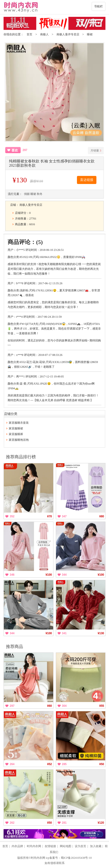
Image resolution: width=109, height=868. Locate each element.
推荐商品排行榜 (21, 457)
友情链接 (50, 846)
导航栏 (99, 6)
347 (64, 516)
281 (64, 823)
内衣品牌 (17, 846)
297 (12, 706)
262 (12, 823)
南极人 (44, 34)
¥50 (102, 764)
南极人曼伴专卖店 (68, 34)
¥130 (101, 633)
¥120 (101, 823)
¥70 (49, 516)
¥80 (102, 516)
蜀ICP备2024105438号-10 (76, 858)
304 (64, 706)
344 (64, 575)
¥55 (102, 706)
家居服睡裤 (16, 434)
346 (12, 575)
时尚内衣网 (34, 846)
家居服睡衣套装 (19, 423)
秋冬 (40, 194)
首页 (29, 34)
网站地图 (66, 846)
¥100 (49, 575)
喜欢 (15, 150)
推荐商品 (14, 647)
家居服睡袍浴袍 (19, 440)
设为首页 (81, 846)
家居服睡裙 (16, 428)
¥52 (49, 764)
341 (64, 633)
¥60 (49, 706)
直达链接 (87, 180)
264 (12, 764)
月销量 (96, 151)
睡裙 (90, 34)
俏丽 (27, 194)
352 (12, 516)
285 (64, 764)
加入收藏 (96, 846)
